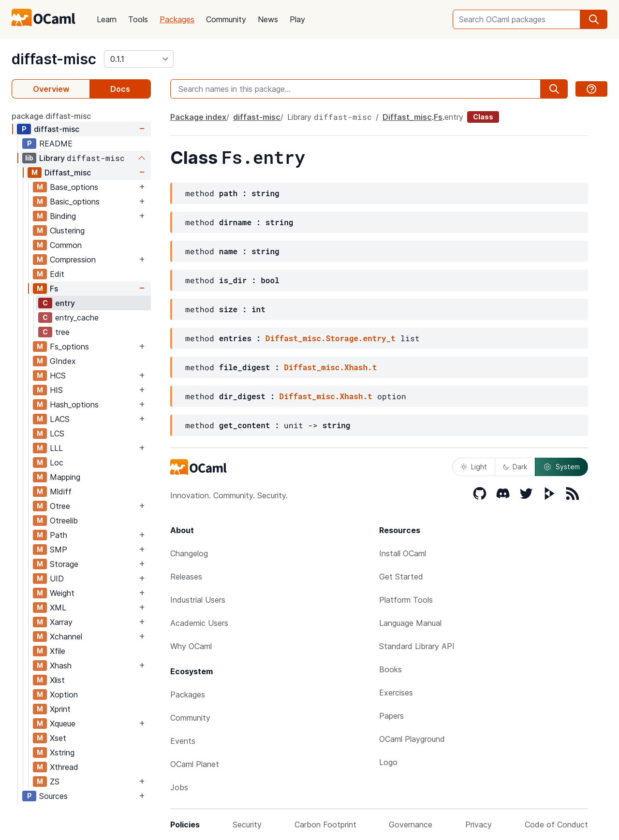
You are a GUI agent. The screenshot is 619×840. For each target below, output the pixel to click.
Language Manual (410, 623)
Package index (198, 117)
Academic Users (199, 623)
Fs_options (69, 347)
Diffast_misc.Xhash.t (330, 367)
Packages (177, 19)
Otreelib (64, 521)
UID (57, 579)
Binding (63, 216)
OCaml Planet (195, 764)
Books (391, 669)
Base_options (74, 187)
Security (247, 825)
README (56, 144)
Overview (51, 89)
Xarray (61, 622)
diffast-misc (54, 59)
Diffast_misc (68, 173)
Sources (53, 796)
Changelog (189, 553)
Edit (57, 274)
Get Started (401, 577)
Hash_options (74, 405)
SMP (59, 550)
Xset (58, 738)
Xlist (57, 680)
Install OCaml (403, 553)
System (561, 467)
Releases (186, 577)
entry (65, 303)
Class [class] (483, 117)
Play (297, 19)
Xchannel (66, 637)
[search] (594, 19)
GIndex (63, 361)
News (268, 19)
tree (62, 332)
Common (66, 245)
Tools (138, 19)
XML (58, 608)
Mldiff (61, 492)
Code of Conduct (556, 825)
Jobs (179, 787)
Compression (73, 260)
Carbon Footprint (325, 825)
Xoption (64, 695)
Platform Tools (406, 600)
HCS (58, 376)
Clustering (67, 231)
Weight (62, 593)
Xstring (62, 753)
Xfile (58, 651)
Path (59, 535)
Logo (388, 762)
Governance (411, 825)
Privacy (479, 825)
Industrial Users (198, 600)
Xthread (64, 767)
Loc (57, 463)
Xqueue (63, 724)
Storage (64, 564)
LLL (56, 448)
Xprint (60, 709)
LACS (60, 419)
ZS (55, 782)
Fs (54, 289)
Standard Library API (417, 646)
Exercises (396, 693)
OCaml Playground (412, 739)
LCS (57, 434)
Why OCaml (191, 646)
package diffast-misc (51, 116)
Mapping (65, 477)
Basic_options (75, 202)
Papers (391, 716)
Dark (515, 467)
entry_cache (77, 318)
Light (474, 467)
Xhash (61, 666)
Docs (120, 89)
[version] (139, 59)
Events (183, 741)
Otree (60, 506)
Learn (107, 19)
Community (226, 19)
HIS (56, 390)
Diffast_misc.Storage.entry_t (331, 338)
